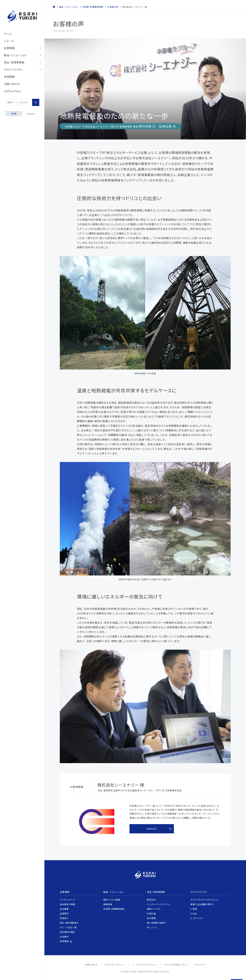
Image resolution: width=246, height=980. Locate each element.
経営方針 (151, 900)
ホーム (8, 34)
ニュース (9, 41)
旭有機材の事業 (67, 904)
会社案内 (64, 937)
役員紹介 (64, 918)
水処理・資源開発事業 (93, 7)
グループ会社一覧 (68, 927)
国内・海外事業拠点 (69, 923)
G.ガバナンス (197, 918)
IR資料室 (151, 913)
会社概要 (64, 909)
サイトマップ (200, 965)
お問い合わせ (12, 84)
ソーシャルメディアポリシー (145, 965)
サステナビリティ (14, 69)
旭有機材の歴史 (67, 932)
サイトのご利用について (176, 965)
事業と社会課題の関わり (202, 904)
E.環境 (194, 909)
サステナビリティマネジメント (204, 900)
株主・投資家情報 (14, 62)
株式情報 (151, 918)
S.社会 (194, 913)
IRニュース (152, 927)
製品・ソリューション (16, 55)
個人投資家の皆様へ (157, 923)
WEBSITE (152, 829)
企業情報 (9, 48)
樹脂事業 (108, 904)
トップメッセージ (67, 900)
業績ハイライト (154, 909)
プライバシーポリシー (115, 965)
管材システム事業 (112, 900)
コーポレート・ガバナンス (159, 904)
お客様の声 (113, 7)
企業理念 (64, 913)
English (31, 113)
